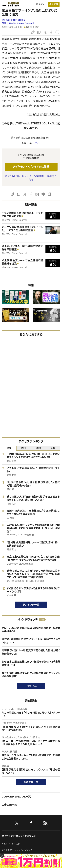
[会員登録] (54, 4)
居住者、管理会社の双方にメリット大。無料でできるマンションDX (31, 641)
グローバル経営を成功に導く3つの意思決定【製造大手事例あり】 (31, 630)
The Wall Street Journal (13, 20)
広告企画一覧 (9, 805)
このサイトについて (11, 844)
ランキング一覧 (31, 605)
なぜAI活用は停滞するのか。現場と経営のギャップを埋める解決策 (31, 675)
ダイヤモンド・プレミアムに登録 (31, 167)
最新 (9, 448)
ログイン (40, 4)
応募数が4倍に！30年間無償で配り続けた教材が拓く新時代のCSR (31, 652)
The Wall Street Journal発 (22, 23)
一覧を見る (31, 686)
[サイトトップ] (12, 4)
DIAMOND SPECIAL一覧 (16, 797)
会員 (53, 448)
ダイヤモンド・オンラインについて (19, 836)
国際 (4, 23)
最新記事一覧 (31, 782)
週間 (38, 448)
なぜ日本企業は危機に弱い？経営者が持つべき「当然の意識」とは (31, 663)
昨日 (24, 448)
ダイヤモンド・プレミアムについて (17, 850)
